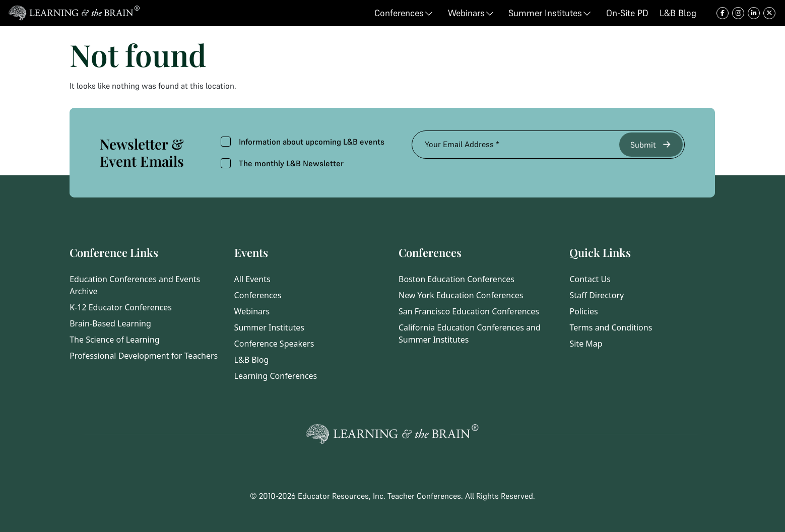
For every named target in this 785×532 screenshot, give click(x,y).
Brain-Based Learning (110, 323)
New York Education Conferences (461, 295)
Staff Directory (597, 295)
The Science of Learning (114, 340)
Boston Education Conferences (456, 279)
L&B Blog (252, 360)
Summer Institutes (269, 327)
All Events (252, 279)
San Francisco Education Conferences (469, 311)
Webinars (252, 311)
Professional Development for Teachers (144, 356)
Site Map (586, 344)
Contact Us (590, 279)
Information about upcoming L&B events (303, 142)
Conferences (258, 295)
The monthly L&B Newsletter (282, 163)
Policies (583, 311)
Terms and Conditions (611, 327)
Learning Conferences (276, 376)
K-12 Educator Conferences (121, 307)
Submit (651, 144)
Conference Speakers (274, 344)
